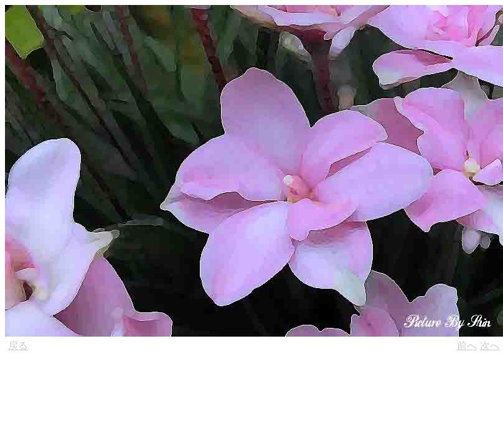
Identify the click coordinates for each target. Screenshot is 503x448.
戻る (18, 346)
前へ (467, 346)
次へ (490, 346)
